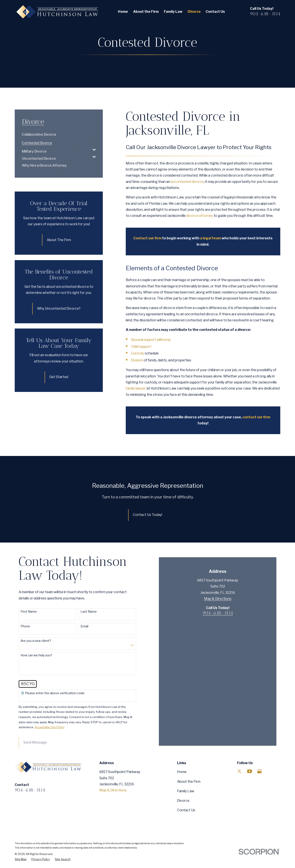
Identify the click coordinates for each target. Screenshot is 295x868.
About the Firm (189, 782)
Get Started (59, 377)
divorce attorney (200, 216)
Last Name (89, 612)
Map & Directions (218, 657)
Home (182, 772)
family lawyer (136, 388)
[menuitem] (39, 133)
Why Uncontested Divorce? (59, 308)
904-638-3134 (265, 14)
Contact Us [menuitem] (215, 12)
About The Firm (59, 240)
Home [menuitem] (123, 12)
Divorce (183, 801)
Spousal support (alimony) (151, 340)
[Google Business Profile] (260, 771)
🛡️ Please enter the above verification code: (53, 693)
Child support (141, 347)
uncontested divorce (187, 182)
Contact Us (186, 810)
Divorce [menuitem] (194, 12)
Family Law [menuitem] (173, 12)
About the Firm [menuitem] (146, 12)
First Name (29, 612)
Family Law (186, 791)
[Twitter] (239, 771)
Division (137, 360)
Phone (25, 626)
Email (84, 626)
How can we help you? (36, 655)
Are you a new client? (36, 641)
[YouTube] (250, 771)
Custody (138, 353)
